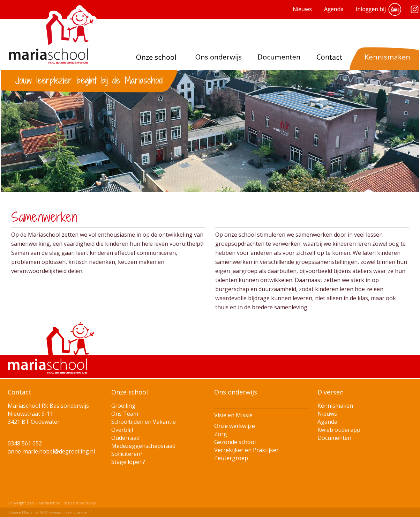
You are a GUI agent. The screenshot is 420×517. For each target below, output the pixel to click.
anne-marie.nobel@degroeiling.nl (51, 451)
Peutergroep (231, 458)
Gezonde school (235, 442)
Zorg (221, 434)
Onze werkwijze (235, 426)
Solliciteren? (127, 454)
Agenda (327, 422)
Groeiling (123, 406)
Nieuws (327, 414)
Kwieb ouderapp (339, 430)
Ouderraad (125, 438)
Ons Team (125, 414)
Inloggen (14, 512)
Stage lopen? (128, 462)
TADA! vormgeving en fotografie (63, 512)
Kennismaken (335, 406)
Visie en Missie (233, 415)
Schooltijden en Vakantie (144, 422)
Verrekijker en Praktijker (246, 450)
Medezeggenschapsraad (143, 446)
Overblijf (122, 430)
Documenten (334, 438)
